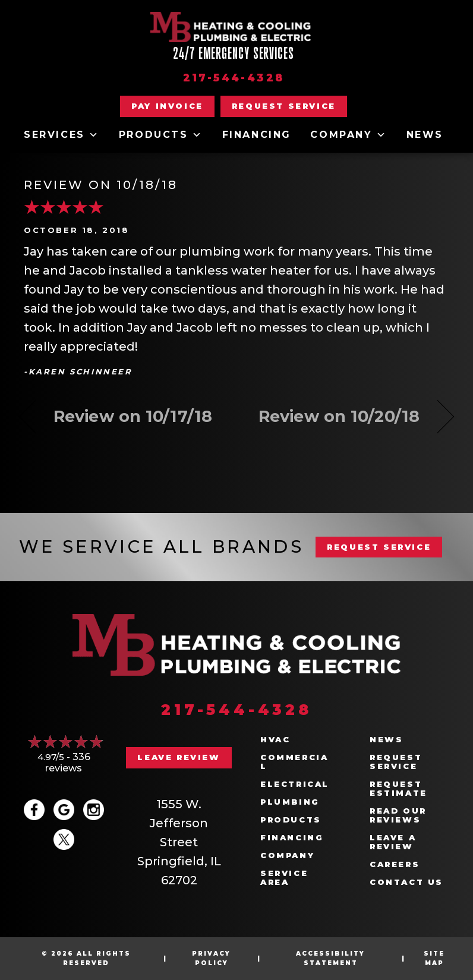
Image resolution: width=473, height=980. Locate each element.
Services (62, 135)
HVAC (275, 740)
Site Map (434, 958)
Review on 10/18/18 (101, 185)
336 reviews (68, 762)
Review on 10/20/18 (339, 416)
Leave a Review (393, 842)
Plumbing (290, 802)
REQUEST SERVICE (379, 547)
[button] (284, 106)
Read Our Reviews (398, 815)
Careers (395, 864)
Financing (257, 135)
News (425, 135)
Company (349, 135)
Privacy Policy (211, 958)
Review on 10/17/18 (133, 416)
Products (161, 135)
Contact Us (406, 882)
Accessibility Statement (330, 958)
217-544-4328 (234, 78)
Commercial (294, 762)
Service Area (284, 878)
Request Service (396, 762)
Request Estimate (398, 789)
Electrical (295, 784)
